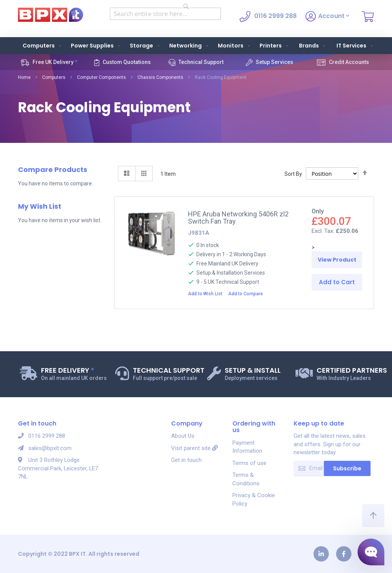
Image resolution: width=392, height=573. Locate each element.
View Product (337, 260)
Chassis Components (160, 77)
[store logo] (51, 15)
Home (24, 77)
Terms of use (249, 463)
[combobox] (165, 14)
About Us (183, 436)
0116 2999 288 (42, 436)
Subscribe (347, 468)
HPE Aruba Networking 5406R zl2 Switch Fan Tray (238, 218)
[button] (207, 293)
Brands (313, 46)
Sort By (293, 174)
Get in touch (186, 460)
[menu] (196, 46)
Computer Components (101, 77)
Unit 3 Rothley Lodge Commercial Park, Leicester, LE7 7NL (53, 468)
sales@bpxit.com (45, 448)
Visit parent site (194, 448)
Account (327, 16)
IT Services (355, 46)
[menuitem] (40, 46)
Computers (54, 77)
